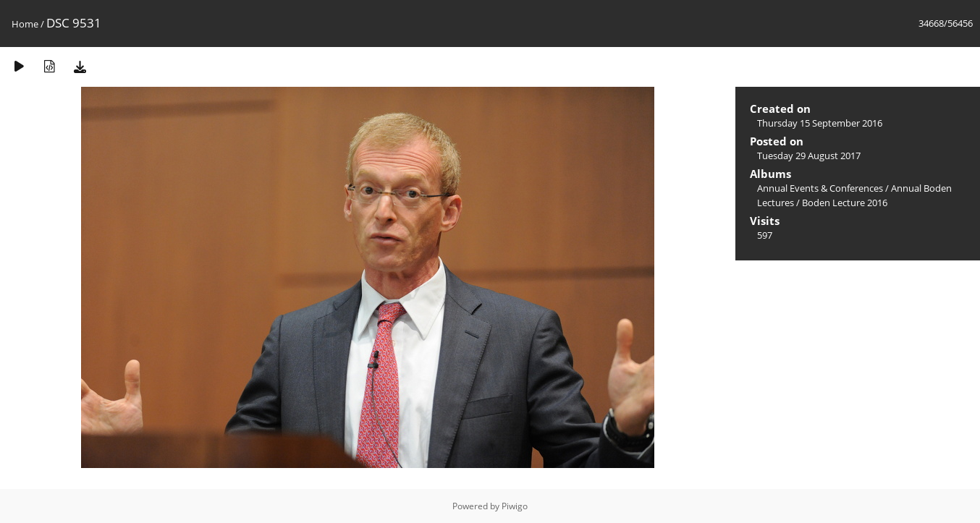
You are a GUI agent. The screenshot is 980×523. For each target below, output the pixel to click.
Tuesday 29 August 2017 (809, 156)
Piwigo (515, 506)
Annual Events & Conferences (820, 188)
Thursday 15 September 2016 (820, 123)
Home (25, 24)
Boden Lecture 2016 (845, 203)
